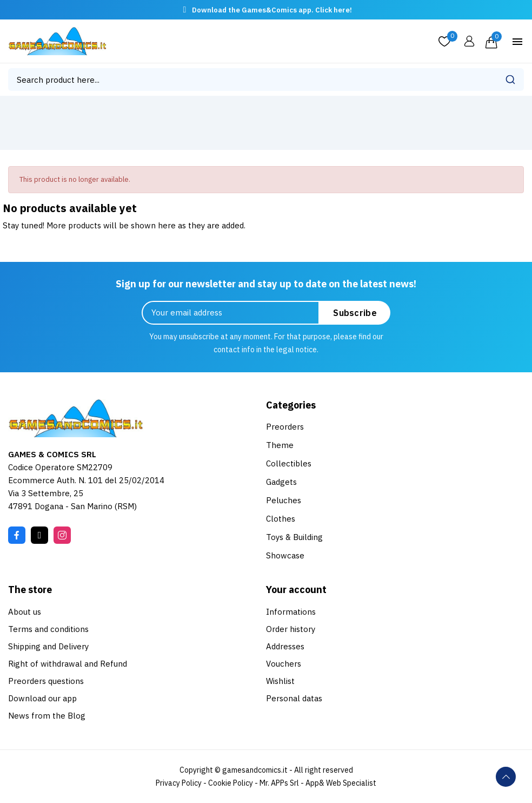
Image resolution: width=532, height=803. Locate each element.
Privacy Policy (179, 783)
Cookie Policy (231, 783)
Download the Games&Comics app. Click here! (272, 10)
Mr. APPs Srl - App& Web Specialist (318, 783)
